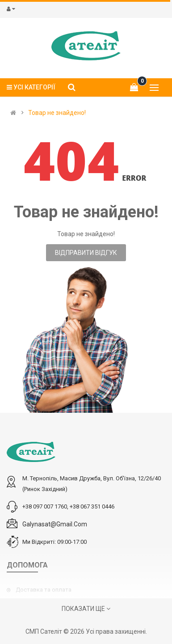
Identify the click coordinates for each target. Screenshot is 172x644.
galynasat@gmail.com (55, 524)
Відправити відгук (86, 253)
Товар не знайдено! (57, 113)
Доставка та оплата (44, 590)
